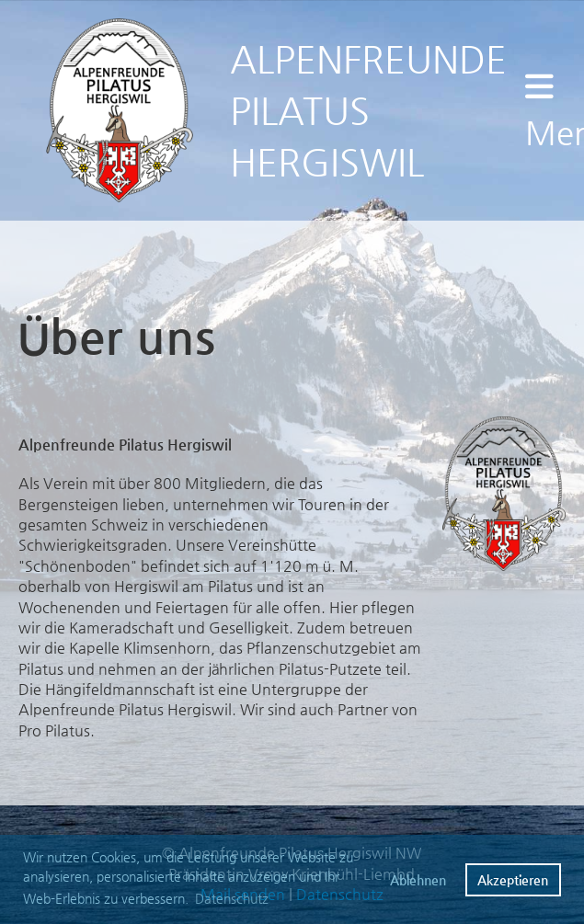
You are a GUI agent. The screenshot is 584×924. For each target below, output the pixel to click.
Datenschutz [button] (232, 898)
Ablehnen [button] (418, 880)
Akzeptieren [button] (513, 880)
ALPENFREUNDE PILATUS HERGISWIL (368, 110)
